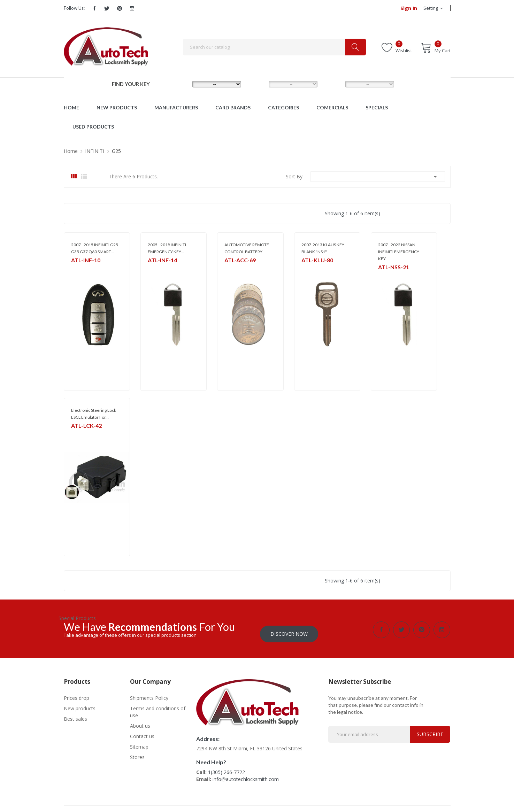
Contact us (142, 732)
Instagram (132, 8)
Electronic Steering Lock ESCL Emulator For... (94, 414)
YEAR (333, 84)
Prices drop (76, 694)
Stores (137, 753)
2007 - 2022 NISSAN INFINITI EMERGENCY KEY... (399, 252)
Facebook (94, 8)
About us (140, 722)
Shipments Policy (149, 694)
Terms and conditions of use (158, 708)
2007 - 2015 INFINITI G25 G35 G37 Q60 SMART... (95, 248)
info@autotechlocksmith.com (246, 775)
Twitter (107, 8)
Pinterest (120, 8)
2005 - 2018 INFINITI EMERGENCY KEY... (167, 248)
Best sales (75, 715)
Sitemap (139, 743)
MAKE (181, 84)
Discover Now (289, 630)
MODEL (259, 84)
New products (80, 704)
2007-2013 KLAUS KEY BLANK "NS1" (323, 248)
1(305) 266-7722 (227, 768)
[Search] (274, 47)
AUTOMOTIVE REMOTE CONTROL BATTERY (247, 248)
